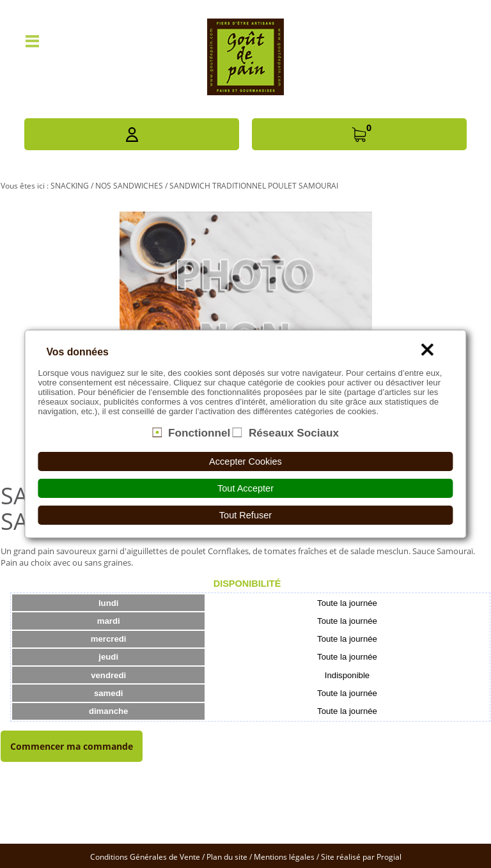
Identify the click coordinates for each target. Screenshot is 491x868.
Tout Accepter (245, 488)
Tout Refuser (245, 515)
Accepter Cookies (245, 461)
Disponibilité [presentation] (247, 584)
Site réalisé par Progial (361, 857)
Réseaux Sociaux (294, 432)
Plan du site (227, 857)
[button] (132, 134)
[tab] (247, 584)
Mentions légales (284, 857)
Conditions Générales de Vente (145, 857)
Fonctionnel (199, 432)
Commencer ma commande (72, 746)
